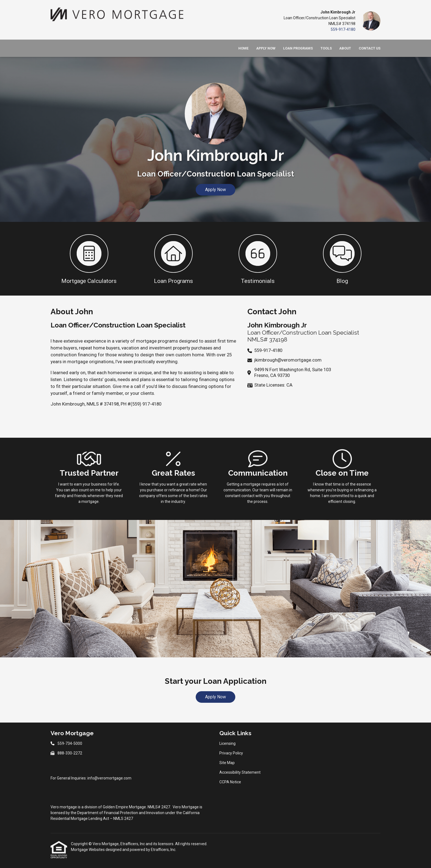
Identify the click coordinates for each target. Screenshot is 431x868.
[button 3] (258, 259)
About (345, 48)
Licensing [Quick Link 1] (227, 743)
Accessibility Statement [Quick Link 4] (240, 772)
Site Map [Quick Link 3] (227, 763)
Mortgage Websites (88, 850)
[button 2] (173, 259)
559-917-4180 (343, 29)
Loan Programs (298, 48)
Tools (326, 48)
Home (243, 48)
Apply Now (266, 48)
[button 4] (342, 259)
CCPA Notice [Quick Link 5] (230, 782)
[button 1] (89, 259)
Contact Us (370, 48)
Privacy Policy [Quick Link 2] (231, 753)
